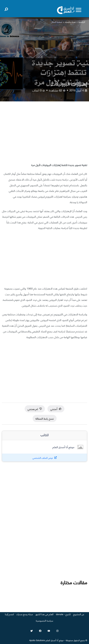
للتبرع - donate (63, 614)
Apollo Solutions (37, 640)
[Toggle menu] (79, 10)
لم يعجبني (35, 409)
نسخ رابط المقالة (45, 418)
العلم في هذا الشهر (44, 614)
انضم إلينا (9, 614)
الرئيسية (82, 22)
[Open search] (6, 9)
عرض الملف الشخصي (43, 458)
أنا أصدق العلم (52, 640)
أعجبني (56, 409)
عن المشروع (79, 614)
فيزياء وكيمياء (70, 22)
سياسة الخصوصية (44, 620)
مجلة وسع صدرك (25, 614)
